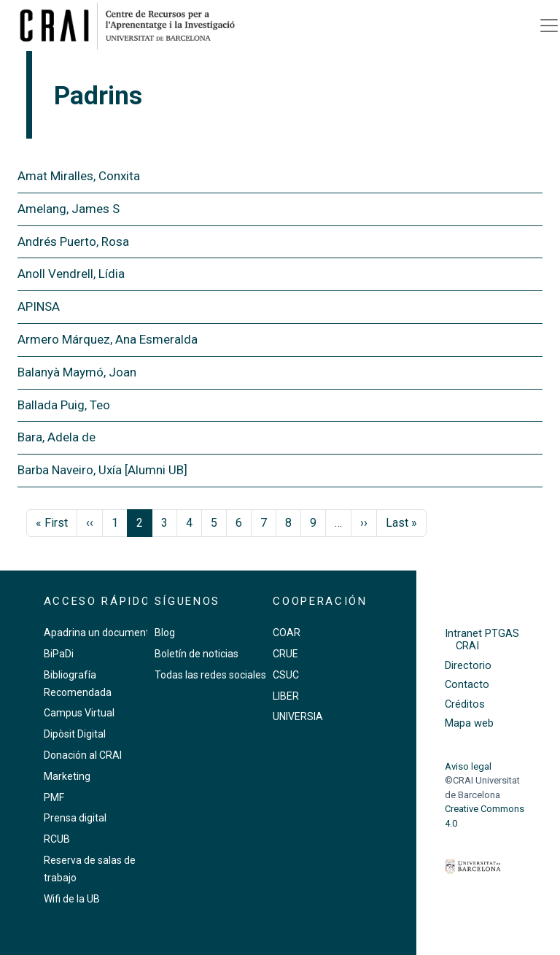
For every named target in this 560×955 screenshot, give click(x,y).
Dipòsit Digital (75, 734)
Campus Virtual (79, 713)
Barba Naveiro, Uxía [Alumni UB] (102, 470)
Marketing (67, 776)
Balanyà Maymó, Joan (77, 372)
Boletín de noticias (197, 654)
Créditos (465, 704)
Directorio (468, 666)
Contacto (467, 685)
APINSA (39, 306)
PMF (54, 797)
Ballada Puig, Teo (64, 405)
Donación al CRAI (83, 755)
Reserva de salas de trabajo (90, 869)
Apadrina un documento (100, 633)
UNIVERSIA (298, 716)
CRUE (285, 654)
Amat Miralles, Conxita (79, 176)
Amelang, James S (69, 209)
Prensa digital (75, 818)
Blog (165, 633)
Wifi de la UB (72, 899)
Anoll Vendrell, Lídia (71, 274)
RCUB (57, 839)
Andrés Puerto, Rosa (73, 241)
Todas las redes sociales (210, 675)
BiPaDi (59, 654)
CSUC (286, 675)
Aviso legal (468, 766)
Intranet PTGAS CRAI (482, 640)
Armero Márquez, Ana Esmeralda (108, 339)
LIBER (286, 696)
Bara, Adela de (57, 437)
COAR (287, 633)
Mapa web (469, 723)
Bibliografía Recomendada (78, 684)
